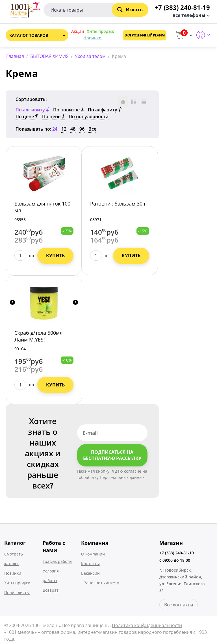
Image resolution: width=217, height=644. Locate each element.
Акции (78, 31)
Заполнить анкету (101, 583)
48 (73, 129)
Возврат (51, 590)
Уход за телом (90, 56)
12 (64, 129)
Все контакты (179, 605)
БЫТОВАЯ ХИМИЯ (49, 56)
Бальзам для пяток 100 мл (42, 207)
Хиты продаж (100, 31)
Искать (130, 10)
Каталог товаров (29, 35)
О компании (93, 554)
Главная (15, 56)
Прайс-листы (17, 592)
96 (82, 129)
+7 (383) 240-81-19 (177, 553)
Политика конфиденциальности (147, 625)
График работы (57, 561)
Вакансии (90, 573)
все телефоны (189, 15)
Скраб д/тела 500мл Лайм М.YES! (38, 336)
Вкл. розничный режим (145, 35)
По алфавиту (105, 110)
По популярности (89, 116)
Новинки (93, 38)
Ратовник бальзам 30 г (118, 204)
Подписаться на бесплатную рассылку (112, 455)
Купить (55, 256)
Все (92, 129)
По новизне (69, 110)
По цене (27, 116)
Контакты (90, 564)
